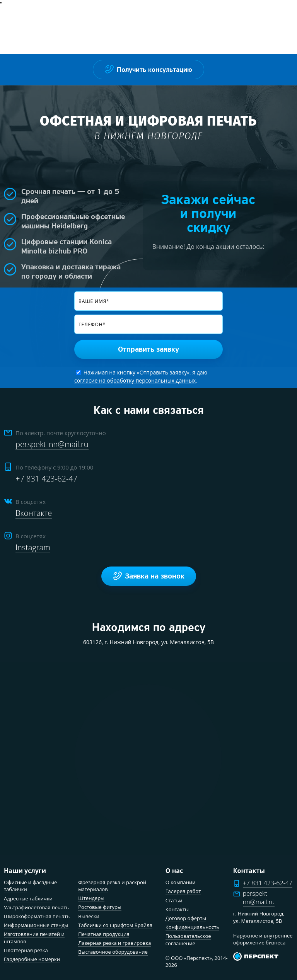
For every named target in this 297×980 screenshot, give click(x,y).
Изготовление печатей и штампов (34, 937)
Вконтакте (34, 513)
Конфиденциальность (192, 927)
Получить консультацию (148, 69)
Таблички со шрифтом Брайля (115, 925)
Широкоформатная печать (37, 916)
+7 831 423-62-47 (46, 479)
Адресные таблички (28, 898)
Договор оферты (186, 918)
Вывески (89, 916)
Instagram (33, 547)
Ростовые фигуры (100, 907)
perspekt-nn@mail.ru (52, 444)
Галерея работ (183, 891)
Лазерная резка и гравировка (114, 943)
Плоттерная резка (26, 950)
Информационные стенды (36, 925)
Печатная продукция (104, 934)
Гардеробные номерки (32, 959)
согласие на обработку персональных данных (135, 380)
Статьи (174, 900)
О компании (181, 882)
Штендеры (91, 898)
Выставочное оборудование (113, 952)
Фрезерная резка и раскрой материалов (112, 886)
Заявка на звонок (149, 576)
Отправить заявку (148, 349)
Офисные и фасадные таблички (30, 886)
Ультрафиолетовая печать (36, 907)
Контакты (177, 909)
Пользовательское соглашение (188, 939)
